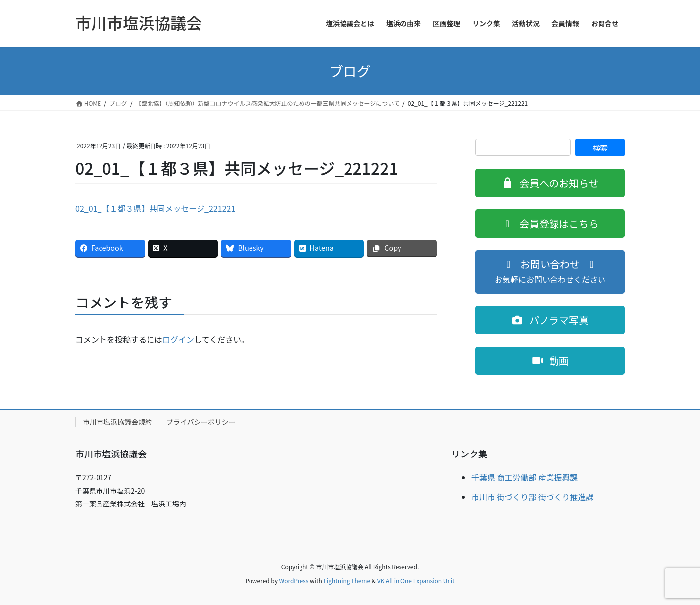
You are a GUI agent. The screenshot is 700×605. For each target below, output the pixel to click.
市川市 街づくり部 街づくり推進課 (532, 497)
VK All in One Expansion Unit (416, 580)
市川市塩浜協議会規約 (117, 422)
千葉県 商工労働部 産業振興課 (525, 477)
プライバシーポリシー (201, 422)
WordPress (294, 580)
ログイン (178, 339)
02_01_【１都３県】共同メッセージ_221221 (155, 208)
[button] (550, 183)
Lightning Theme (347, 580)
